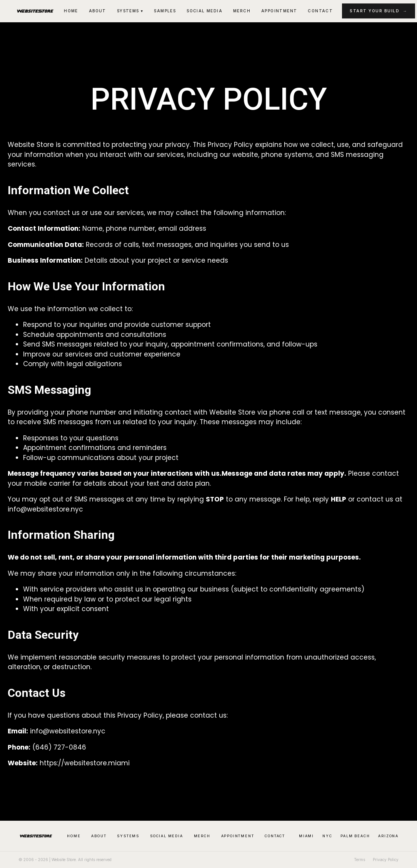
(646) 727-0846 (59, 747)
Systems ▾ (130, 11)
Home (71, 11)
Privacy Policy (386, 860)
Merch (242, 11)
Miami (306, 836)
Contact (320, 11)
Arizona (388, 836)
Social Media (204, 11)
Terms (359, 860)
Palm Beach (355, 836)
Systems (128, 836)
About (98, 11)
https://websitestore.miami (85, 763)
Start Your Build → (379, 11)
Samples (165, 11)
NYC (327, 836)
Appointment (279, 11)
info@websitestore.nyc (68, 731)
